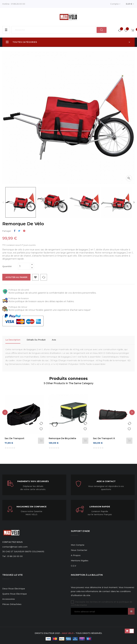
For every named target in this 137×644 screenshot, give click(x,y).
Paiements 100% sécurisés (33, 480)
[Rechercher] (59, 30)
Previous (3, 202)
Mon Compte (78, 544)
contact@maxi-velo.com (15, 546)
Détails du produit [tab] (36, 340)
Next (134, 202)
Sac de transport (14, 437)
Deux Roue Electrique (14, 587)
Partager (15, 231)
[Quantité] (24, 266)
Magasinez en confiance (32, 505)
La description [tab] (13, 340)
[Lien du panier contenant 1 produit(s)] (133, 31)
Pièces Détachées (12, 603)
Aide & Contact (106, 480)
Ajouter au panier (16, 277)
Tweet (19, 231)
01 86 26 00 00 (18, 4)
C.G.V (73, 565)
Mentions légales (80, 559)
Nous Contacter (79, 549)
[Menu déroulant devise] (130, 4)
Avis (54, 340)
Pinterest (24, 231)
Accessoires (9, 598)
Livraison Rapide (100, 505)
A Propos (76, 554)
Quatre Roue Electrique (15, 593)
